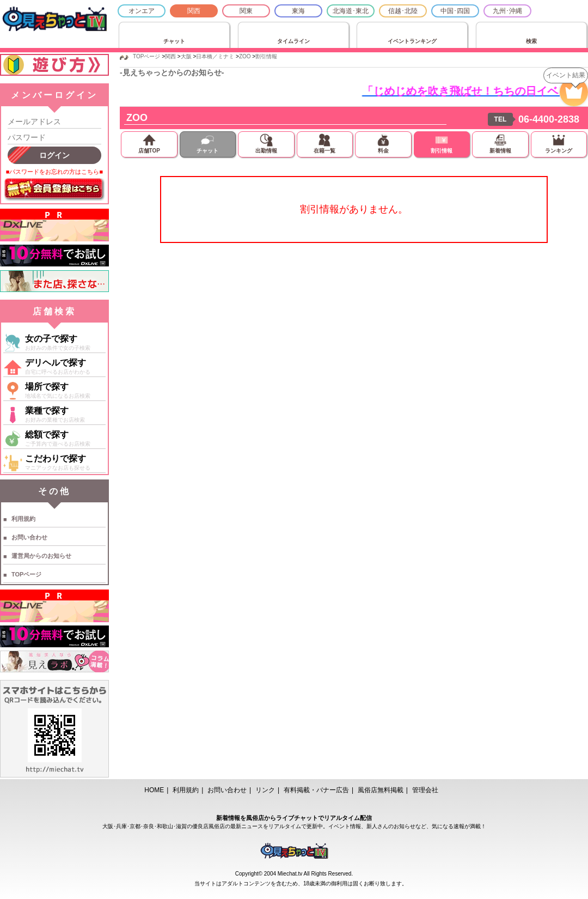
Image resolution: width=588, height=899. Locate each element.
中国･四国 (455, 11)
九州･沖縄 (507, 11)
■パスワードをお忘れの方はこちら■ (54, 172)
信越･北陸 (403, 11)
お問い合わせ (29, 537)
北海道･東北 (351, 11)
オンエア (142, 11)
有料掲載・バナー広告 (316, 790)
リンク (265, 790)
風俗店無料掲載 (381, 790)
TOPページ (26, 574)
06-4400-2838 (549, 119)
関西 (194, 11)
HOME (154, 790)
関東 (246, 11)
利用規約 (23, 519)
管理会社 (425, 790)
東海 (298, 11)
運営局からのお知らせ (41, 556)
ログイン (54, 155)
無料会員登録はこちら (54, 190)
